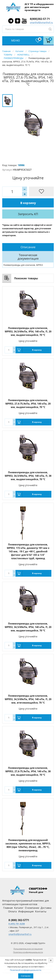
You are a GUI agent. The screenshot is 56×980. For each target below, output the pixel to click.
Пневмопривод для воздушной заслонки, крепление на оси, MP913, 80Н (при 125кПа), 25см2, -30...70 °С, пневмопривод (28, 845)
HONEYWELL (23, 55)
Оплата (12, 911)
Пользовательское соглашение (28, 949)
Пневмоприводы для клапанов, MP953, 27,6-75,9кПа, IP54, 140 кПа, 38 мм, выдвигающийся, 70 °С (28, 771)
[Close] (51, 960)
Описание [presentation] (28, 247)
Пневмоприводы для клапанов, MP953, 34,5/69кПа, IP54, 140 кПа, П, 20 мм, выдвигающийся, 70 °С (28, 331)
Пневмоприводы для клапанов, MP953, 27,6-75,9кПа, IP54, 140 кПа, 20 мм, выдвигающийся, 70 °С (28, 404)
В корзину (28, 203)
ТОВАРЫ (8, 55)
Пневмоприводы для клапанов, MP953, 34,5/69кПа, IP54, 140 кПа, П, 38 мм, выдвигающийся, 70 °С (28, 476)
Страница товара (37, 51)
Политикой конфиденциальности (26, 970)
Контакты (41, 911)
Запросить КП (28, 214)
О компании (32, 908)
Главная (6, 51)
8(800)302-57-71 (40, 19)
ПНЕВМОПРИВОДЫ (14, 58)
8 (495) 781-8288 (17, 924)
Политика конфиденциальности (28, 952)
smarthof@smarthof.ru (41, 22)
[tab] (28, 247)
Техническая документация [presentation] (28, 257)
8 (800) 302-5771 (19, 920)
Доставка (46, 908)
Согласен (26, 976)
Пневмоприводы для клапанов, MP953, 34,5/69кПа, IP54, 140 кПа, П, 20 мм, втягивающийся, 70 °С (28, 699)
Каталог (20, 51)
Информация (26, 911)
